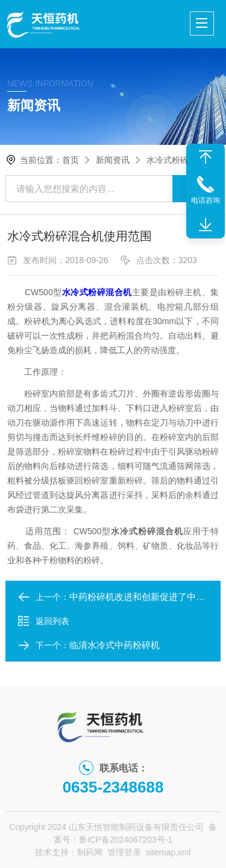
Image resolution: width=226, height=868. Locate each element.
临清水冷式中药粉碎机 (115, 645)
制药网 (90, 852)
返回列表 (43, 621)
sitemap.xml (168, 852)
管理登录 (124, 852)
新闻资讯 (113, 160)
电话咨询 (206, 200)
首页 (71, 160)
